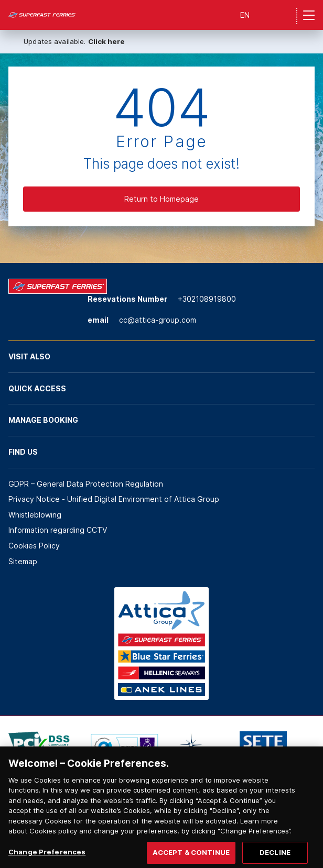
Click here (106, 41)
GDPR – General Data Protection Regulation (86, 484)
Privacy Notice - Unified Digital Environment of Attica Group (114, 499)
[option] (39, 747)
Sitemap (23, 561)
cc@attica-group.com (158, 320)
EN (245, 15)
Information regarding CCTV (58, 530)
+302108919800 (207, 299)
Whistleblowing (35, 515)
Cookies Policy (34, 546)
